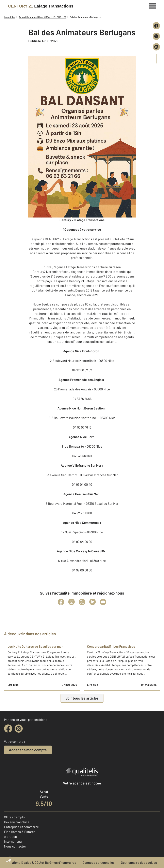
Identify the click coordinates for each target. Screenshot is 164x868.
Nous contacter (15, 846)
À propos (10, 836)
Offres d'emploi (15, 817)
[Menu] (152, 5)
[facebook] (8, 729)
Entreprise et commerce (21, 827)
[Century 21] (41, 6)
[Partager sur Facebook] (156, 26)
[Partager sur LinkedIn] (156, 47)
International (13, 841)
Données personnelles (99, 862)
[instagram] (19, 729)
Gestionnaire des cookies (139, 862)
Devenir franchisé (17, 822)
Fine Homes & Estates (20, 832)
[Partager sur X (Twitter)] (156, 36)
